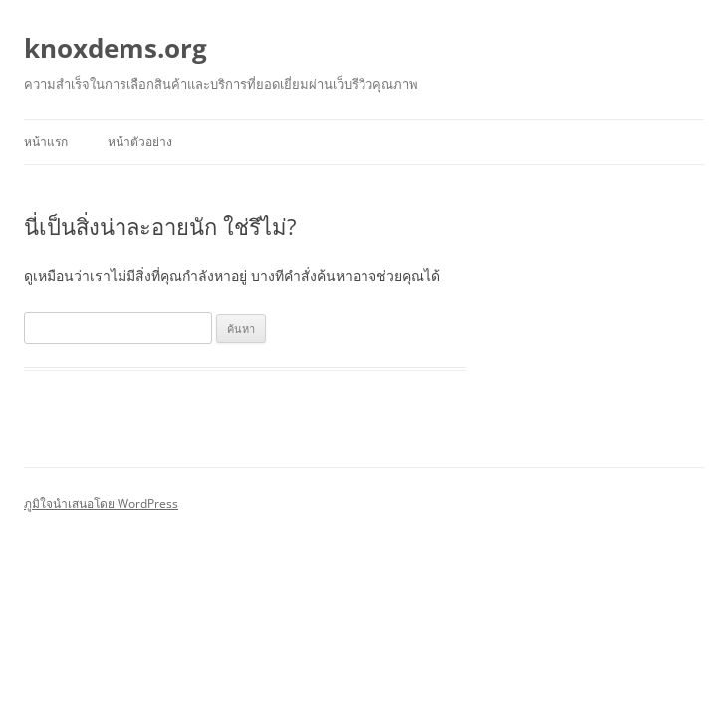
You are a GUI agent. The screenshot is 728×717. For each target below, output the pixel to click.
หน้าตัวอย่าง (140, 142)
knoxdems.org (116, 48)
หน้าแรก (46, 142)
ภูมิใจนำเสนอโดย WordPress (101, 503)
